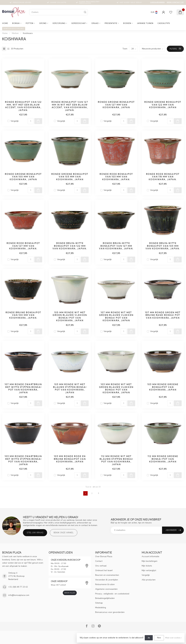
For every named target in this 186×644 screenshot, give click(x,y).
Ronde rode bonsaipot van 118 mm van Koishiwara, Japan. (163, 177)
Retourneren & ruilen (105, 584)
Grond (43, 23)
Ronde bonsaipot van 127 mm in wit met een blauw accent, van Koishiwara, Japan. (70, 106)
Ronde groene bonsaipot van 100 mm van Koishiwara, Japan (23, 177)
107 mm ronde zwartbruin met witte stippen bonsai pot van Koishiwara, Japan (23, 388)
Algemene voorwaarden (106, 589)
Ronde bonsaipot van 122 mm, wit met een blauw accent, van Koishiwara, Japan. (23, 106)
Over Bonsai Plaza (104, 556)
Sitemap (99, 603)
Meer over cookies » (173, 638)
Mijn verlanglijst (149, 570)
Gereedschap (78, 23)
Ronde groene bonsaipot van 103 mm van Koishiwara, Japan (70, 177)
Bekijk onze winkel (64, 533)
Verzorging (59, 23)
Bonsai (16, 23)
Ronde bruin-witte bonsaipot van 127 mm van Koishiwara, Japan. (116, 246)
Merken (15, 33)
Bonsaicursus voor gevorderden (110, 612)
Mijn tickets (147, 566)
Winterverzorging (14, 29)
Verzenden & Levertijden (107, 580)
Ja (149, 638)
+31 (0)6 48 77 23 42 (18, 587)
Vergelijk (15, 121)
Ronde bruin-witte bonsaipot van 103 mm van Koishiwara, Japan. (163, 246)
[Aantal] (31, 121)
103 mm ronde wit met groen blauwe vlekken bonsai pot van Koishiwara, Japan (116, 388)
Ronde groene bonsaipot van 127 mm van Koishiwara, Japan (116, 105)
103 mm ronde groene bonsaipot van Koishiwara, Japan (163, 387)
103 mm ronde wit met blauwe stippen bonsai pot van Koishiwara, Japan (70, 388)
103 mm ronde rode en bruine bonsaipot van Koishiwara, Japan (70, 459)
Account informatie (150, 556)
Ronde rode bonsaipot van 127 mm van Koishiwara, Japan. (23, 246)
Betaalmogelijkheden (105, 598)
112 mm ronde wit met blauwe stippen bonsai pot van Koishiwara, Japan (116, 460)
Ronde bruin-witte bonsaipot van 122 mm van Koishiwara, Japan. (70, 246)
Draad (95, 23)
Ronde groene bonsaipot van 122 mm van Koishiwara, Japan (163, 105)
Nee (159, 638)
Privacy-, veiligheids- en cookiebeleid (112, 594)
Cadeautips (164, 23)
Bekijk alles (70, 593)
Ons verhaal (101, 566)
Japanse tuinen (145, 23)
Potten (29, 23)
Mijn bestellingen (150, 561)
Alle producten (149, 580)
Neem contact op (175, 2)
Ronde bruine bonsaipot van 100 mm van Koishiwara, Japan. (23, 315)
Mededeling (101, 608)
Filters (175, 49)
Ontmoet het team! (104, 570)
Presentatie (111, 23)
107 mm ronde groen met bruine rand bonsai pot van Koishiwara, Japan (163, 315)
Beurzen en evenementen (107, 575)
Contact (99, 561)
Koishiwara (28, 33)
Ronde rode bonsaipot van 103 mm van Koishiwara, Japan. (116, 177)
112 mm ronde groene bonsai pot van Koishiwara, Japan (163, 459)
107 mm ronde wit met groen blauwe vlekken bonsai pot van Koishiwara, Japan (116, 316)
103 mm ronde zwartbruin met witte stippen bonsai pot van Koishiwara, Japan (23, 460)
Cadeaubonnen (157, 2)
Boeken (127, 23)
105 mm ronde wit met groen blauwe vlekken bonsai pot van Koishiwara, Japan (70, 316)
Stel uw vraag (35, 533)
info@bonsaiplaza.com (19, 595)
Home (5, 23)
